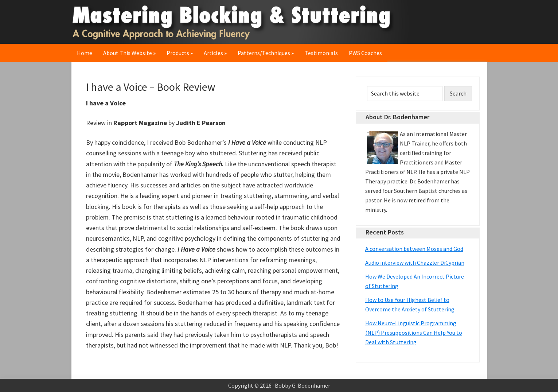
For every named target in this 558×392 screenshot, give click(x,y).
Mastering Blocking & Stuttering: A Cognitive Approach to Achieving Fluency (235, 22)
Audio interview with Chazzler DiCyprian (415, 263)
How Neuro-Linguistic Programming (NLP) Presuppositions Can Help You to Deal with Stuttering (414, 333)
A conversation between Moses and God (414, 249)
